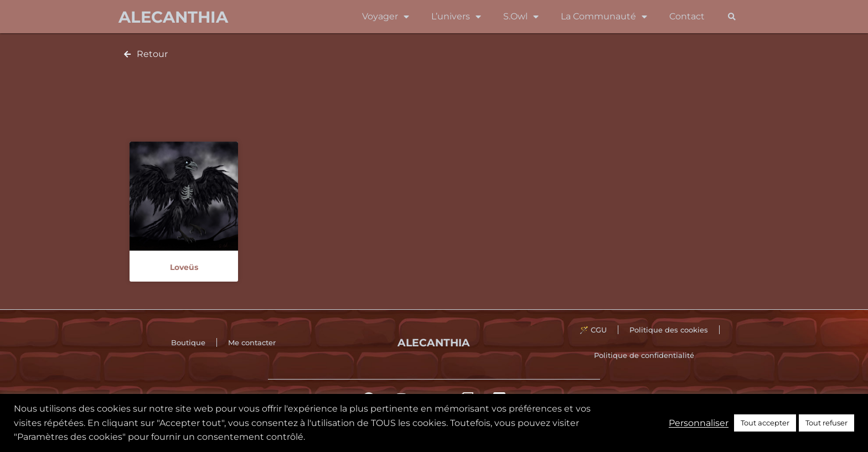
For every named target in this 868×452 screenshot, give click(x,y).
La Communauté (604, 17)
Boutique (188, 342)
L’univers (456, 17)
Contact (687, 16)
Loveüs (184, 267)
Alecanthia (173, 17)
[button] (732, 17)
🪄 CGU (593, 330)
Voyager (386, 17)
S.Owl (521, 17)
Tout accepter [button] (765, 423)
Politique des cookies (669, 330)
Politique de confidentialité (644, 355)
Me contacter (252, 342)
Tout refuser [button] (826, 423)
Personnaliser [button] (699, 423)
